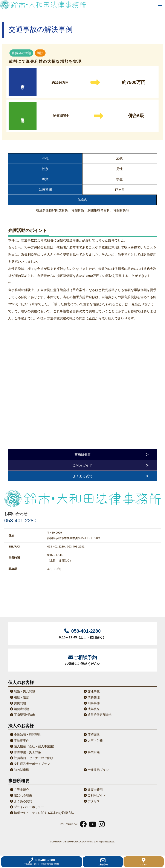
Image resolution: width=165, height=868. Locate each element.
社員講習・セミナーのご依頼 (31, 758)
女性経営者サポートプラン (30, 764)
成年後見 (91, 709)
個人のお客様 (21, 682)
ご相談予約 (103, 862)
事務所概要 (83, 455)
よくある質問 (82, 476)
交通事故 (91, 691)
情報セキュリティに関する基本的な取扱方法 (42, 813)
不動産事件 (19, 741)
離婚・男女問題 (22, 691)
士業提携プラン (96, 770)
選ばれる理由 (21, 795)
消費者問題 (19, 709)
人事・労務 (93, 741)
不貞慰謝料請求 (22, 715)
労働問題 (18, 703)
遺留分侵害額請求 (97, 715)
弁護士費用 (93, 790)
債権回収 (91, 735)
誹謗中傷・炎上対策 (25, 752)
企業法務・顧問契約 (25, 735)
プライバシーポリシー (27, 807)
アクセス (91, 801)
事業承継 (91, 752)
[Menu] (160, 5)
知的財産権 (19, 770)
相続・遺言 (19, 697)
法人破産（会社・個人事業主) (32, 746)
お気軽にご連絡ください (82, 660)
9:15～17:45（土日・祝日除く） (82, 633)
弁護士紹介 (19, 790)
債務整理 (91, 697)
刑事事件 (91, 703)
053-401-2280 (20, 521)
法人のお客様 (21, 726)
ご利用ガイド (82, 465)
